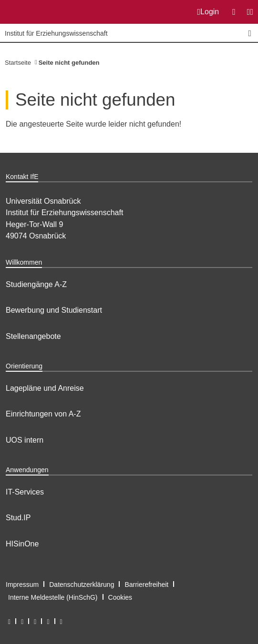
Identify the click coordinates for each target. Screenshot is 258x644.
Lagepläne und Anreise (45, 388)
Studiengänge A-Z (36, 284)
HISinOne (22, 544)
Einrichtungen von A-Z (43, 414)
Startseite (18, 63)
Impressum (22, 585)
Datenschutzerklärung (82, 585)
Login (208, 12)
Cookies (120, 597)
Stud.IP (18, 518)
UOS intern (25, 440)
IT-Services (25, 492)
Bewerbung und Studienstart (54, 310)
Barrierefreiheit (146, 585)
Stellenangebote (33, 336)
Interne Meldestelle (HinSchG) (53, 597)
